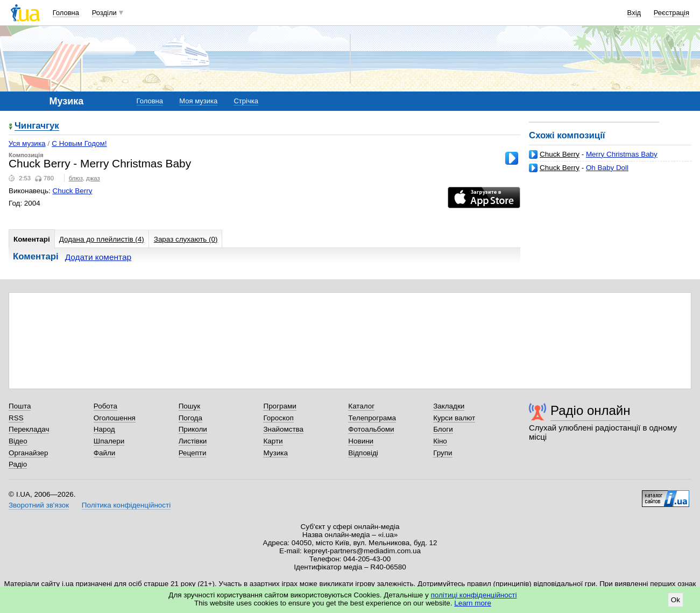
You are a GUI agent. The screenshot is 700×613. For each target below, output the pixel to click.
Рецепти (193, 453)
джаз (93, 178)
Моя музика (198, 101)
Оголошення (115, 418)
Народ (104, 429)
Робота (105, 406)
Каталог (361, 406)
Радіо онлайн (591, 410)
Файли (105, 453)
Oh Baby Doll (607, 168)
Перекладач (29, 429)
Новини (361, 441)
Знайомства (283, 429)
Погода (190, 418)
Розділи (104, 13)
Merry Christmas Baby (622, 154)
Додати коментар (98, 257)
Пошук (190, 406)
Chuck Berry (560, 154)
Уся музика (27, 143)
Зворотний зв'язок (39, 505)
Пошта (20, 406)
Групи (443, 453)
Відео (18, 441)
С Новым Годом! (79, 143)
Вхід (634, 13)
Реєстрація (671, 13)
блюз (76, 178)
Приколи (193, 429)
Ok (676, 600)
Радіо (18, 464)
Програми (280, 406)
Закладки (449, 406)
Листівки (193, 441)
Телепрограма (372, 418)
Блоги (443, 429)
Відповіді (363, 453)
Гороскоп (278, 418)
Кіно (440, 441)
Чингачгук (37, 126)
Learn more (473, 603)
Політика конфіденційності (126, 505)
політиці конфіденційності (474, 595)
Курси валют (454, 418)
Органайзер (28, 453)
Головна (66, 13)
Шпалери (109, 441)
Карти (273, 441)
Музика (275, 453)
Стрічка (246, 101)
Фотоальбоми (371, 429)
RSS (16, 418)
